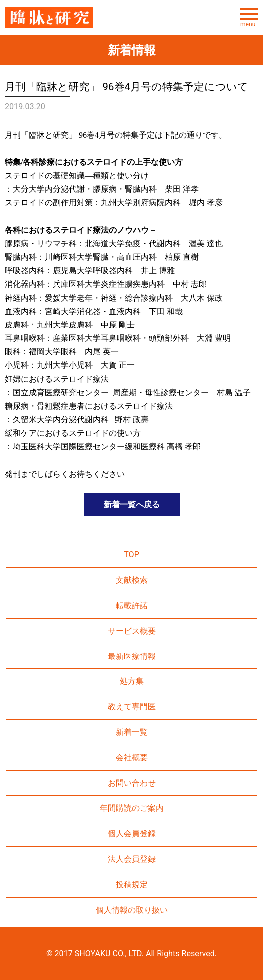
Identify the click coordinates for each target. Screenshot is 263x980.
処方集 (132, 681)
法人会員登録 (132, 859)
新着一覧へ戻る (132, 504)
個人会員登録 (132, 833)
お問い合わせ (132, 783)
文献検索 (132, 580)
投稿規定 (132, 884)
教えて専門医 (132, 707)
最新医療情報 (132, 656)
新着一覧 (132, 732)
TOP (131, 554)
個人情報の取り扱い (132, 910)
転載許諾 (132, 605)
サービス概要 (132, 631)
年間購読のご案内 (132, 808)
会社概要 (132, 758)
